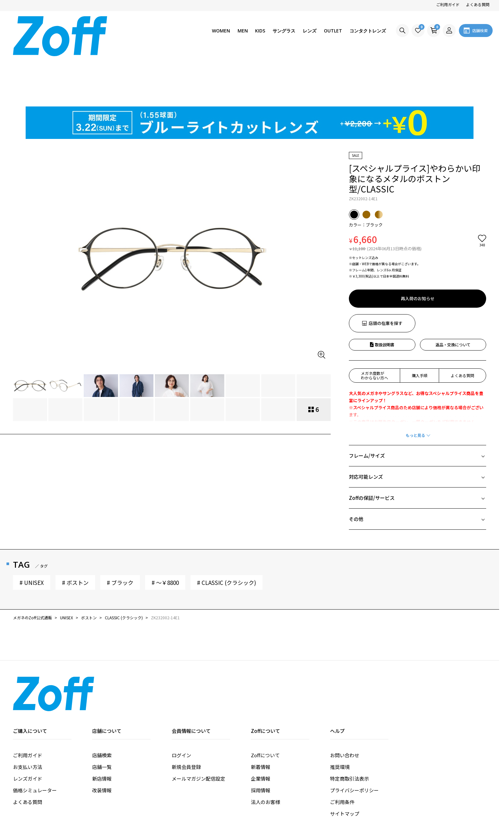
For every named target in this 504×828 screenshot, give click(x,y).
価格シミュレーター (35, 740)
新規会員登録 (186, 717)
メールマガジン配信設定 (198, 729)
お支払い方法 (28, 717)
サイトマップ (345, 764)
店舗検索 (102, 705)
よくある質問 (478, 4)
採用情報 (261, 740)
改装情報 (102, 740)
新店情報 (102, 729)
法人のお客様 (265, 752)
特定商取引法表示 (350, 729)
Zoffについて (265, 705)
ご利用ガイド (448, 4)
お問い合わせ (345, 705)
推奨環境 (340, 717)
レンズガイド (28, 729)
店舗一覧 (102, 717)
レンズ (310, 31)
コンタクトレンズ (368, 31)
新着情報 (261, 717)
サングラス (284, 31)
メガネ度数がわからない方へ (375, 325)
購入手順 (420, 325)
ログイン (181, 705)
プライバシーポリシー (354, 740)
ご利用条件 (342, 752)
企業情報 (261, 729)
